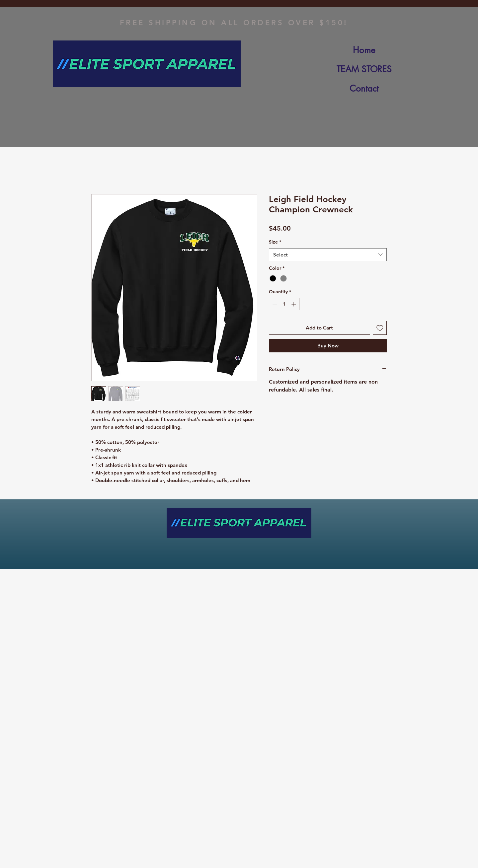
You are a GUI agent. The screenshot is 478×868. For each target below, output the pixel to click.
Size (275, 242)
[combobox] (328, 255)
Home (364, 50)
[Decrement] (274, 304)
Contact (364, 89)
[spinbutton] (284, 304)
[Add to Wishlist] (380, 328)
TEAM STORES (364, 69)
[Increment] (294, 304)
